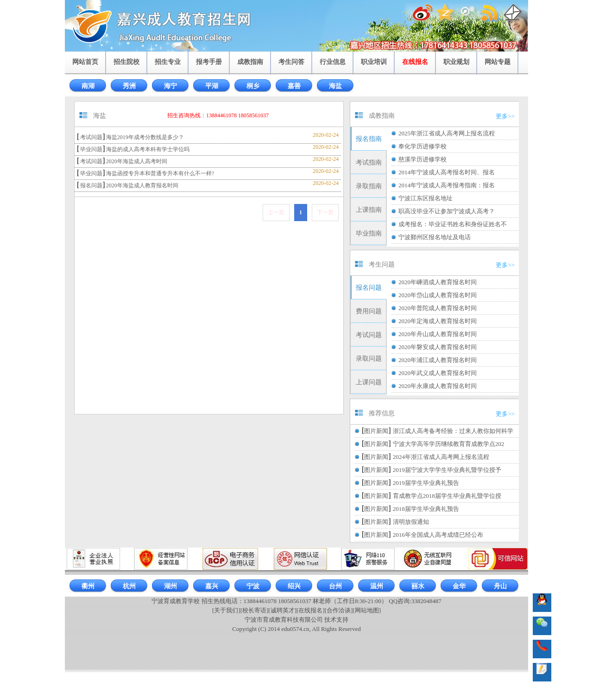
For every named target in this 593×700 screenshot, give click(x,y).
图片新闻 (376, 431)
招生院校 (126, 62)
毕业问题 (91, 149)
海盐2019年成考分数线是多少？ (145, 137)
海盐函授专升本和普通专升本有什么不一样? (160, 173)
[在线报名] (311, 610)
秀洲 (129, 86)
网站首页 (85, 62)
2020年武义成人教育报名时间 (438, 373)
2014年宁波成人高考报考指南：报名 (447, 185)
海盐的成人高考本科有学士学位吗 (148, 149)
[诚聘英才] (282, 610)
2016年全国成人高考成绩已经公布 (438, 535)
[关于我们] (226, 610)
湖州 (170, 586)
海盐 (335, 86)
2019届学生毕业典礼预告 (426, 483)
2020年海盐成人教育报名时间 (142, 185)
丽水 (418, 586)
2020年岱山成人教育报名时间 (438, 295)
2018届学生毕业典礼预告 (426, 509)
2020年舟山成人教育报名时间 (438, 334)
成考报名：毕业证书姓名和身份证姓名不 (453, 224)
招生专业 (168, 62)
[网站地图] (367, 610)
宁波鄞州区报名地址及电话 (435, 237)
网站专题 (498, 62)
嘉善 (294, 86)
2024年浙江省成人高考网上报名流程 (441, 457)
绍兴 (294, 586)
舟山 (500, 586)
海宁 (170, 86)
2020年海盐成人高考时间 (137, 161)
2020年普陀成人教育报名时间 (438, 308)
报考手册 (209, 62)
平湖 (212, 86)
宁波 (253, 586)
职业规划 (456, 62)
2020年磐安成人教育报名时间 (438, 347)
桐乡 (253, 86)
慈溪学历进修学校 (423, 159)
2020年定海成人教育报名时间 (438, 321)
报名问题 (91, 185)
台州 (335, 586)
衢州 (88, 586)
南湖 (88, 86)
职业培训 (374, 62)
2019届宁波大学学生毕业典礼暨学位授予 (447, 470)
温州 (377, 586)
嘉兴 (212, 586)
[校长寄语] (255, 610)
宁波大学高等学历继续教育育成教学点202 (449, 444)
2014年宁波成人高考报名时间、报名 (447, 172)
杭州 (129, 586)
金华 (459, 586)
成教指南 (250, 62)
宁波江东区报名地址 (426, 198)
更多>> (505, 116)
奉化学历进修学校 (423, 146)
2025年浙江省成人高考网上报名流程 (447, 133)
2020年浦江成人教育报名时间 (438, 360)
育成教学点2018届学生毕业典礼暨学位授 (447, 496)
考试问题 (91, 137)
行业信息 (333, 62)
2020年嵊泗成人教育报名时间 (438, 282)
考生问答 (291, 62)
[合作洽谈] (339, 610)
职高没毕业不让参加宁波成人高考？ (447, 211)
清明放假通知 (411, 522)
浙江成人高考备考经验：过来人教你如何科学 (453, 431)
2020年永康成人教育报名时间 (438, 386)
